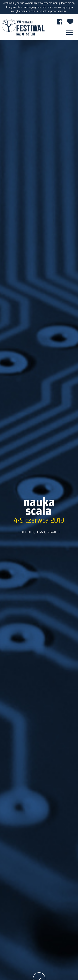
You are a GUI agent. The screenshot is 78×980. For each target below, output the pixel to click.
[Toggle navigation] (69, 33)
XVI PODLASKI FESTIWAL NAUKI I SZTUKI (23, 27)
